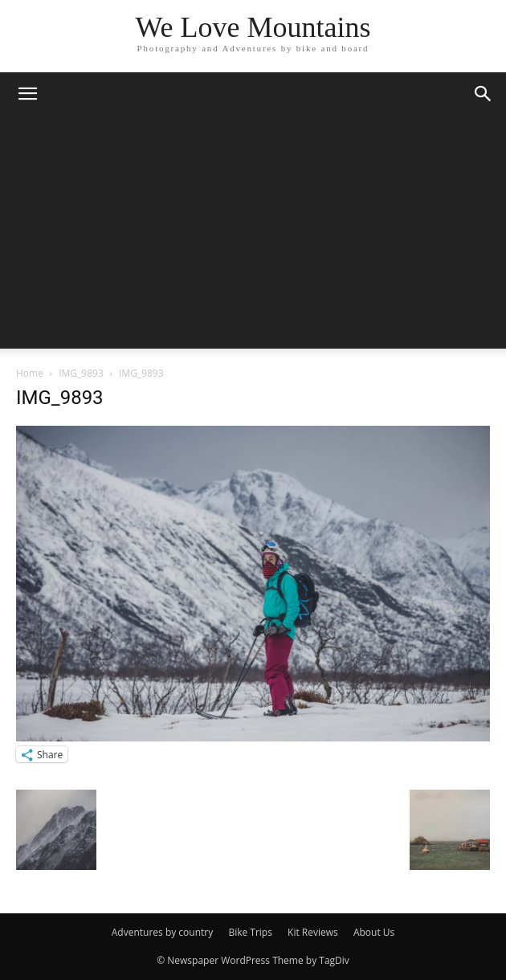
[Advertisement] (253, 236)
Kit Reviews (313, 932)
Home (30, 373)
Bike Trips (250, 932)
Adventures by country (163, 932)
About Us (374, 932)
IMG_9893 (81, 373)
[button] (27, 94)
